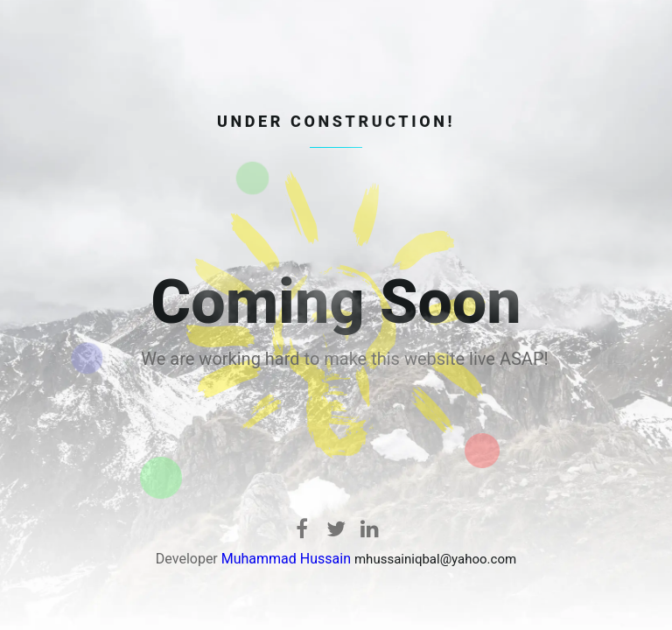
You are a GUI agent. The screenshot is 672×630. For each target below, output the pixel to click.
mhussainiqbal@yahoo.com (435, 559)
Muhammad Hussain (286, 559)
